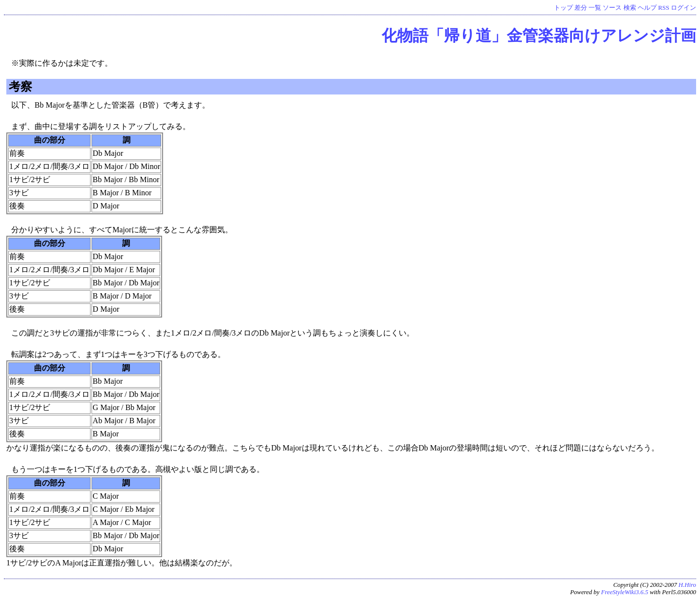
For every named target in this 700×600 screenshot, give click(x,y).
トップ (563, 8)
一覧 (595, 8)
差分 (581, 8)
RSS (664, 8)
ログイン (683, 8)
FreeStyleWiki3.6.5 (625, 592)
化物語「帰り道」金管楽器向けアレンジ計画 (539, 36)
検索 (630, 8)
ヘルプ (647, 8)
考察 (20, 86)
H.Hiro (687, 585)
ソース (612, 8)
